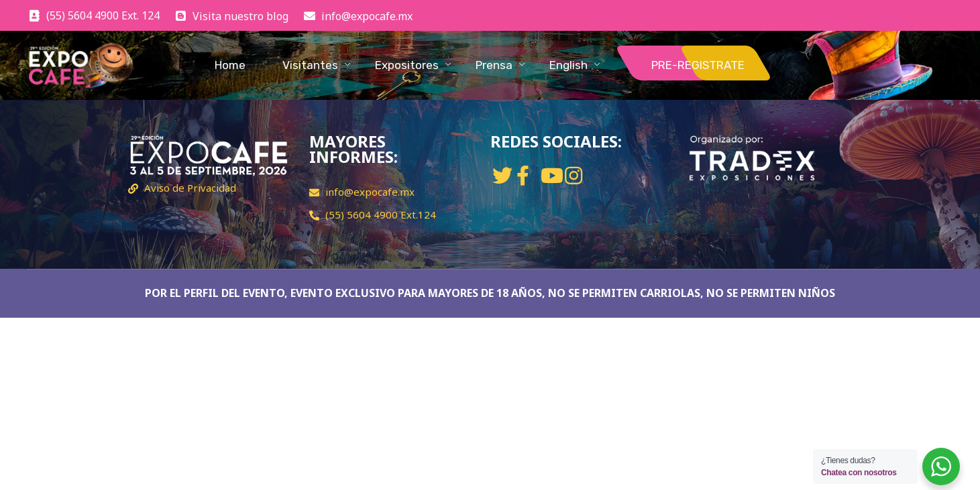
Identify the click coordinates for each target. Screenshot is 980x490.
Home (230, 65)
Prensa (494, 65)
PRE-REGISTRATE (698, 65)
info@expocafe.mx (370, 192)
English (568, 65)
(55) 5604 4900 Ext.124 (381, 215)
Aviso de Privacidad (190, 188)
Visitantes (310, 65)
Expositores (407, 65)
